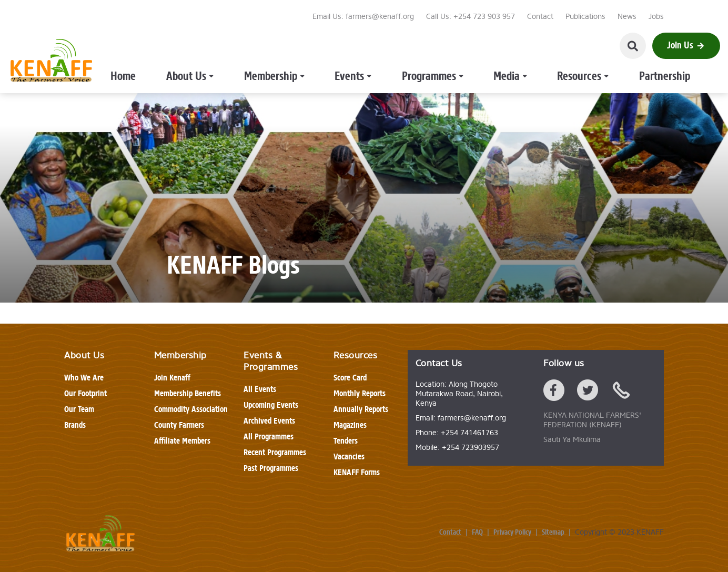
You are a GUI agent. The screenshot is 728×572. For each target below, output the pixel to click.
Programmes (391, 47)
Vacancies (349, 456)
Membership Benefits (188, 393)
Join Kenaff (172, 378)
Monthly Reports (360, 393)
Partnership (573, 47)
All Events (260, 389)
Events (329, 47)
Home (150, 47)
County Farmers (179, 425)
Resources (508, 47)
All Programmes (269, 436)
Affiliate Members (182, 441)
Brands (75, 425)
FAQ (477, 533)
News (627, 17)
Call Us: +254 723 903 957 (471, 17)
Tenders (346, 441)
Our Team (79, 409)
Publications (585, 17)
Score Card (350, 378)
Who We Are (84, 378)
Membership (267, 47)
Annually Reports (361, 409)
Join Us (686, 45)
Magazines (350, 425)
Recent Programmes (275, 452)
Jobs (656, 17)
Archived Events (269, 421)
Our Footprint (85, 393)
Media (452, 47)
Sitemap (553, 533)
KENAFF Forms (357, 472)
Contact (540, 17)
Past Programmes (271, 468)
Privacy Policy (512, 533)
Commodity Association (191, 409)
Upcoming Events (271, 405)
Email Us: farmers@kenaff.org (363, 17)
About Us (200, 47)
